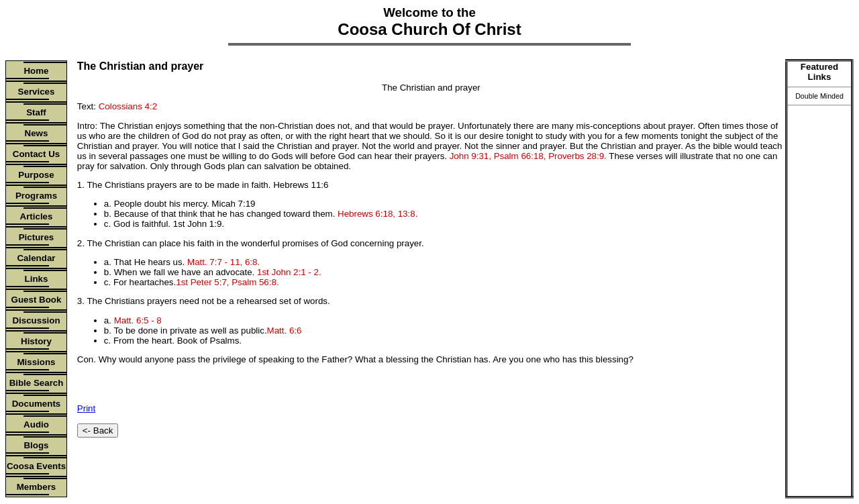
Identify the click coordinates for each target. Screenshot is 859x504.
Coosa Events (36, 466)
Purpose (36, 175)
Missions (36, 362)
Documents (37, 404)
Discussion (36, 320)
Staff (36, 112)
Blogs (36, 445)
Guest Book (37, 300)
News (37, 133)
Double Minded (819, 96)
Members (37, 487)
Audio (36, 424)
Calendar (36, 258)
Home (36, 71)
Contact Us (36, 154)
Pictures (37, 237)
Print (86, 408)
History (36, 341)
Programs (36, 196)
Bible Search (37, 383)
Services (37, 92)
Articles (37, 216)
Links (37, 279)
